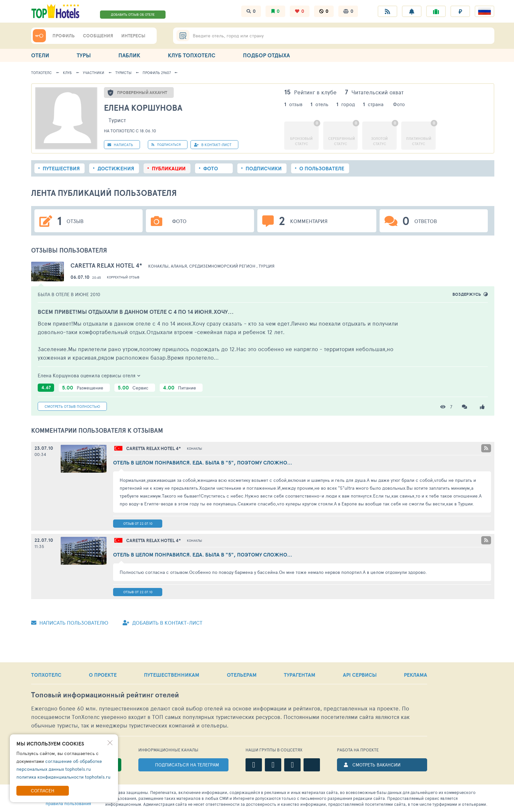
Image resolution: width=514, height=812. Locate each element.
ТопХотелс (41, 73)
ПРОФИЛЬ (64, 36)
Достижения (116, 168)
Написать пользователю (70, 623)
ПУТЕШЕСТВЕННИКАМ (172, 675)
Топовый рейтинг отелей (105, 695)
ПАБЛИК (129, 55)
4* (154, 448)
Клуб (67, 73)
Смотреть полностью (72, 406)
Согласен (43, 791)
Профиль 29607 (157, 73)
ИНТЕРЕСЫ (133, 36)
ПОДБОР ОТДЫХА (266, 55)
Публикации (169, 168)
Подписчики (264, 168)
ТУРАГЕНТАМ (300, 675)
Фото (211, 168)
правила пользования (68, 803)
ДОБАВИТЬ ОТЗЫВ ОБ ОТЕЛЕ (133, 14)
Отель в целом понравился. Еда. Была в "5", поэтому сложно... (203, 463)
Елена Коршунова (143, 108)
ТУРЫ (84, 55)
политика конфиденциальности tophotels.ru (63, 777)
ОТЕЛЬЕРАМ (242, 675)
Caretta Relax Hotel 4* (106, 265)
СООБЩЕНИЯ (98, 36)
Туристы (123, 73)
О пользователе (322, 168)
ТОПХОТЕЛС (46, 675)
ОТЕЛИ (40, 55)
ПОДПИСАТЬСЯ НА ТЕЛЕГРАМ (187, 765)
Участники (94, 73)
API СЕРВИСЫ (360, 675)
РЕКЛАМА (415, 675)
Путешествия (61, 168)
